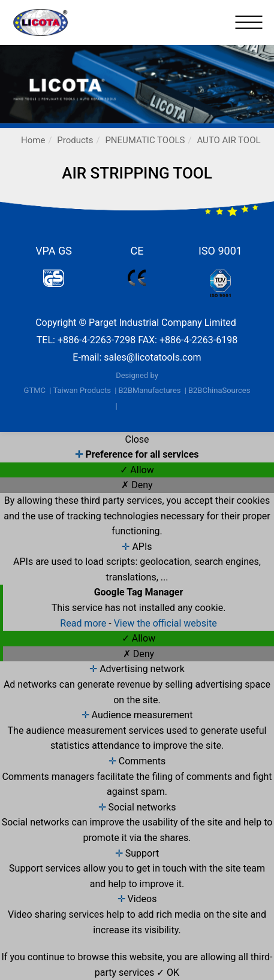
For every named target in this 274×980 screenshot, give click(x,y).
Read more (84, 623)
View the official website (165, 623)
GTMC (35, 390)
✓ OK (168, 973)
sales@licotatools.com (152, 357)
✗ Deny (137, 485)
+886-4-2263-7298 (97, 340)
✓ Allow (137, 470)
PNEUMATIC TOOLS (145, 140)
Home (33, 140)
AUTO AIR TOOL (228, 140)
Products (75, 140)
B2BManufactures (150, 390)
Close (137, 439)
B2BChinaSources (219, 390)
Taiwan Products (82, 390)
